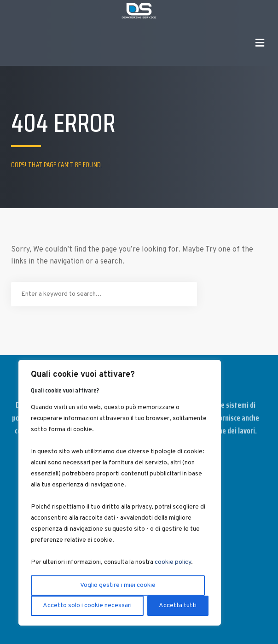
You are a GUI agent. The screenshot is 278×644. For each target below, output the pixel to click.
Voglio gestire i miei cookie (118, 585)
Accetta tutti (178, 606)
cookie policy (173, 562)
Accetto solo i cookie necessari (87, 606)
